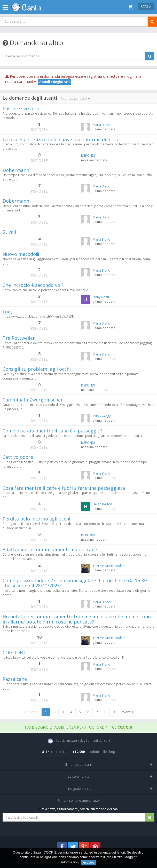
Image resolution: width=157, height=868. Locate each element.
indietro (31, 712)
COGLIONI (14, 652)
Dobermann (16, 170)
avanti (128, 712)
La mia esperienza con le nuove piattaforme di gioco (61, 139)
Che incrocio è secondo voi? (33, 285)
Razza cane (15, 679)
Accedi (146, 6)
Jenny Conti (101, 297)
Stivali (9, 232)
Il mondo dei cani (78, 764)
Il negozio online (79, 788)
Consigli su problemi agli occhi (37, 369)
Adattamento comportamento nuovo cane (50, 549)
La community (79, 776)
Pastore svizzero (21, 108)
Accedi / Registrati (54, 82)
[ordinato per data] (76, 98)
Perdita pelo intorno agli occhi (36, 519)
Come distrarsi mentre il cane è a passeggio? (53, 431)
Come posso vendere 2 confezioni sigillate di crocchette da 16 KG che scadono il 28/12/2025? (75, 583)
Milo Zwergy (102, 416)
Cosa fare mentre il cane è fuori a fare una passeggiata (64, 488)
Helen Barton (102, 504)
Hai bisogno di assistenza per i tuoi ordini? (78, 727)
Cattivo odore (18, 457)
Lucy (8, 312)
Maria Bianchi (103, 125)
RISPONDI (88, 156)
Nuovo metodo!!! (21, 254)
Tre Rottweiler (19, 338)
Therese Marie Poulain (109, 566)
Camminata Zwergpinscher (33, 400)
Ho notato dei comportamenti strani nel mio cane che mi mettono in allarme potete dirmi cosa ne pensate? (77, 619)
